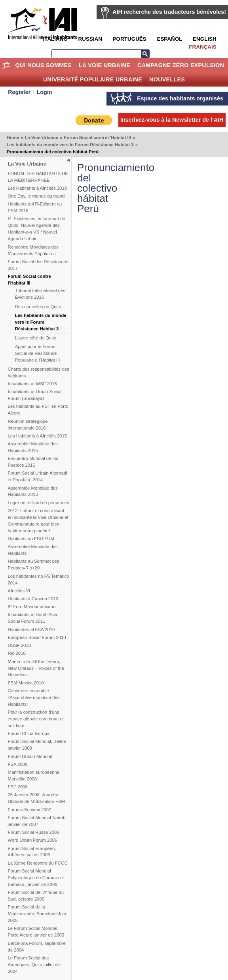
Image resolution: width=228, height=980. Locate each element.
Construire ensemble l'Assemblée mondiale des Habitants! (34, 697)
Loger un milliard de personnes (39, 503)
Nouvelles (167, 79)
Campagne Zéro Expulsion (181, 65)
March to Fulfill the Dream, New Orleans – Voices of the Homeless (36, 668)
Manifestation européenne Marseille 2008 (34, 776)
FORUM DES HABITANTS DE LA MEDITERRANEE (38, 177)
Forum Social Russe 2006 (34, 832)
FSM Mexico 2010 (26, 683)
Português (130, 39)
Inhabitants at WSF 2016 (32, 384)
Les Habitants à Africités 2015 (37, 436)
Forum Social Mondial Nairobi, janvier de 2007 (38, 821)
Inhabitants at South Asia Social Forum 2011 (33, 618)
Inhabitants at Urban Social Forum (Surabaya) (35, 395)
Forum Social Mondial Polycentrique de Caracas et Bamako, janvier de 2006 (36, 878)
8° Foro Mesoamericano (32, 607)
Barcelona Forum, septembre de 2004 (37, 947)
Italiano (55, 39)
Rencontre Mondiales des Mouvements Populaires (33, 250)
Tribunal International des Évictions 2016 (40, 294)
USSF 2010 (19, 645)
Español (169, 39)
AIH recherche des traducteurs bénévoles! (169, 12)
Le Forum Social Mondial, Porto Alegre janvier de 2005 (36, 932)
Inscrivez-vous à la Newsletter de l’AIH (172, 120)
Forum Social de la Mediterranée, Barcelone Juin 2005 (37, 914)
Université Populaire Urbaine (93, 79)
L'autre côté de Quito (36, 338)
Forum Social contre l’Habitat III (97, 138)
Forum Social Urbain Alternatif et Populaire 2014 (38, 476)
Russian (90, 39)
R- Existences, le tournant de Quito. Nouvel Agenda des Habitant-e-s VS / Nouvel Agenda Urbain (37, 229)
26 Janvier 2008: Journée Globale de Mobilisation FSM (36, 798)
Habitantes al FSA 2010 (31, 629)
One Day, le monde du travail (37, 196)
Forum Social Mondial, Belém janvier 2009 (37, 745)
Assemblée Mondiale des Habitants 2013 (33, 491)
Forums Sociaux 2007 (30, 810)
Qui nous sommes (44, 65)
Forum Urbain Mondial (30, 756)
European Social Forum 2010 (37, 637)
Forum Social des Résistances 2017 (38, 265)
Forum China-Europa (29, 733)
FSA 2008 (18, 764)
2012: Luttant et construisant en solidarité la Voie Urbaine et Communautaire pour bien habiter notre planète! (38, 521)
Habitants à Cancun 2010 (33, 599)
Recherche (145, 54)
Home (6, 65)
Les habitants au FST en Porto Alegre (38, 410)
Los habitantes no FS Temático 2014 (39, 580)
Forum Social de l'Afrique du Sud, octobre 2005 (36, 896)
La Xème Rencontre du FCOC (38, 863)
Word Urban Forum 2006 (33, 840)
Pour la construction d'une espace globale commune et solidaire (36, 719)
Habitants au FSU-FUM (31, 539)
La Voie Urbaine (104, 65)
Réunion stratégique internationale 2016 (28, 425)
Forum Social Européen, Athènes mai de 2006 (32, 852)
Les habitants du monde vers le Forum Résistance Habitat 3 (70, 145)
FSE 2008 (18, 787)
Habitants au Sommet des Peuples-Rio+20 (34, 564)
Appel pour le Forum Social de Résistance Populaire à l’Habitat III (38, 353)
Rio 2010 (17, 653)
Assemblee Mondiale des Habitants (33, 550)
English (205, 39)
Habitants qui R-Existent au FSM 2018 (35, 207)
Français (202, 47)
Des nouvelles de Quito (38, 307)
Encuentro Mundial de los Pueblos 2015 (33, 462)
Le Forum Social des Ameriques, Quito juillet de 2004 (34, 965)
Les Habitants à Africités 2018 (37, 188)
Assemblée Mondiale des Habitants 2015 (33, 447)
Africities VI (19, 591)
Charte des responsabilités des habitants (39, 372)
